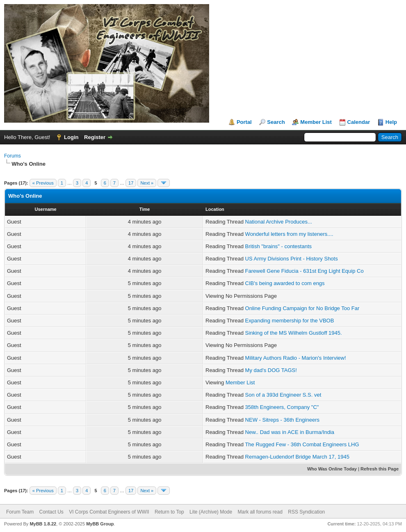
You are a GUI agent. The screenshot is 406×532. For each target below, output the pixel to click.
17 (131, 183)
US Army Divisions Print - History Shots (292, 259)
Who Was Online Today (332, 469)
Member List (316, 122)
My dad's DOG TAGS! (271, 370)
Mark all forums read (260, 512)
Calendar (359, 122)
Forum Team (20, 512)
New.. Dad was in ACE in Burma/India (290, 432)
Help (391, 122)
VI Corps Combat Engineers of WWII (109, 512)
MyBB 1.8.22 (43, 524)
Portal (244, 122)
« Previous (43, 183)
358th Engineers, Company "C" (282, 407)
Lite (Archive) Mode (211, 512)
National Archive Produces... (279, 222)
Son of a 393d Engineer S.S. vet (283, 395)
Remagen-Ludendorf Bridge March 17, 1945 (297, 457)
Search (276, 122)
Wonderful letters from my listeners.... (289, 234)
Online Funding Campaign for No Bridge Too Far (302, 308)
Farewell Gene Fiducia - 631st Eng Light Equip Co (304, 271)
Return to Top (169, 512)
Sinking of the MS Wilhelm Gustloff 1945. (294, 333)
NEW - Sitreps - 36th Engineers (282, 420)
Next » (147, 183)
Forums (13, 156)
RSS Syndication (306, 512)
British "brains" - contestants (278, 246)
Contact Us (51, 512)
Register (95, 137)
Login (71, 137)
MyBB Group (100, 524)
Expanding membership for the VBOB (290, 321)
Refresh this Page (380, 469)
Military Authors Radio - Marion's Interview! (296, 358)
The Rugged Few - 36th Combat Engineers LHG (302, 444)
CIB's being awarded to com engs (285, 283)
